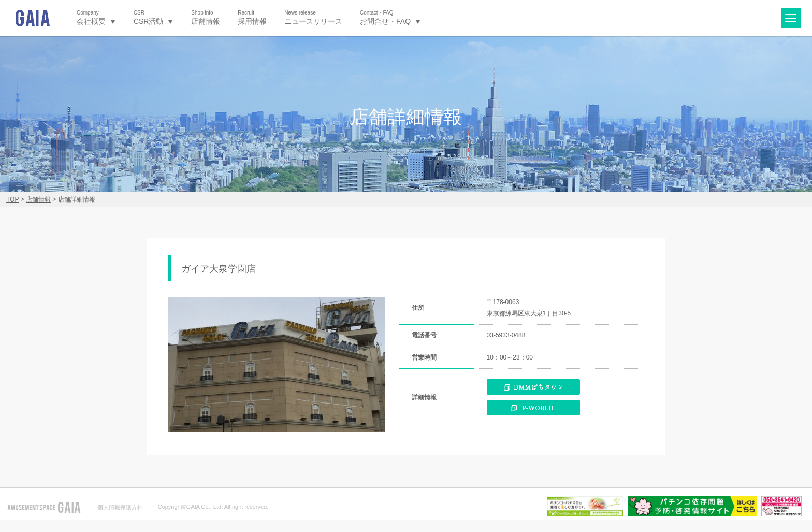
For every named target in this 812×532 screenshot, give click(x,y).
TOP (12, 199)
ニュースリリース (313, 17)
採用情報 (252, 17)
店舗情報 (206, 17)
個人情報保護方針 (120, 507)
